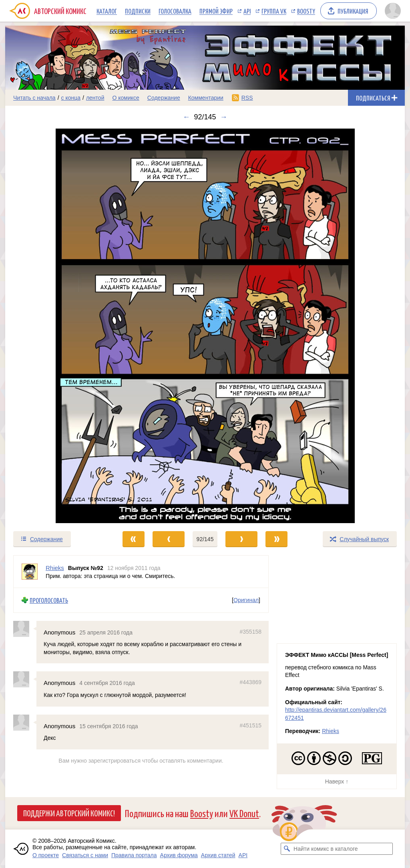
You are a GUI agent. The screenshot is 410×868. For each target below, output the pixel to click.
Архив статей (218, 855)
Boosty (306, 11)
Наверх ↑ (337, 781)
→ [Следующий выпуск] (224, 117)
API (247, 11)
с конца (71, 98)
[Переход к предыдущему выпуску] (55, 326)
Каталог (107, 11)
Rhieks (331, 731)
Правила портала (134, 855)
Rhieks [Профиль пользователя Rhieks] (55, 568)
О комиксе (126, 98)
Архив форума (179, 855)
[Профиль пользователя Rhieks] (30, 572)
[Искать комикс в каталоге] (287, 849)
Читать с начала (34, 98)
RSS (247, 98)
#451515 (250, 725)
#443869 (250, 682)
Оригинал (246, 600)
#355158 (250, 631)
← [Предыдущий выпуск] (186, 117)
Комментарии (206, 98)
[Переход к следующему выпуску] (205, 326)
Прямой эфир (216, 11)
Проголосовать (49, 600)
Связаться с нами (85, 855)
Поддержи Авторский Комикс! (69, 813)
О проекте (46, 855)
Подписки (138, 11)
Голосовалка (175, 11)
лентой (95, 98)
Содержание (164, 98)
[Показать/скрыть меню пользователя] (393, 11)
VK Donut (244, 813)
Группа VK (274, 11)
